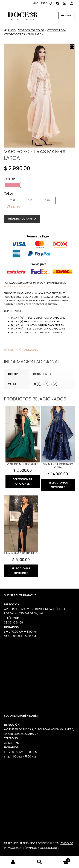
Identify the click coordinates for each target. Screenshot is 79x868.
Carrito (62, 859)
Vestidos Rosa (56, 30)
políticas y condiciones (19, 287)
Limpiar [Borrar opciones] (16, 207)
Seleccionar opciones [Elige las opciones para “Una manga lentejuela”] (21, 571)
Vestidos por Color (31, 30)
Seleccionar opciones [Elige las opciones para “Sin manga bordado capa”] (58, 485)
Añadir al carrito (22, 219)
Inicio (12, 30)
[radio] (13, 185)
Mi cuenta (40, 3)
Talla (9, 194)
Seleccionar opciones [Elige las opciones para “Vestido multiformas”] (23, 482)
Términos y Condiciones (41, 848)
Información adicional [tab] (22, 350)
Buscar (39, 862)
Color (10, 179)
